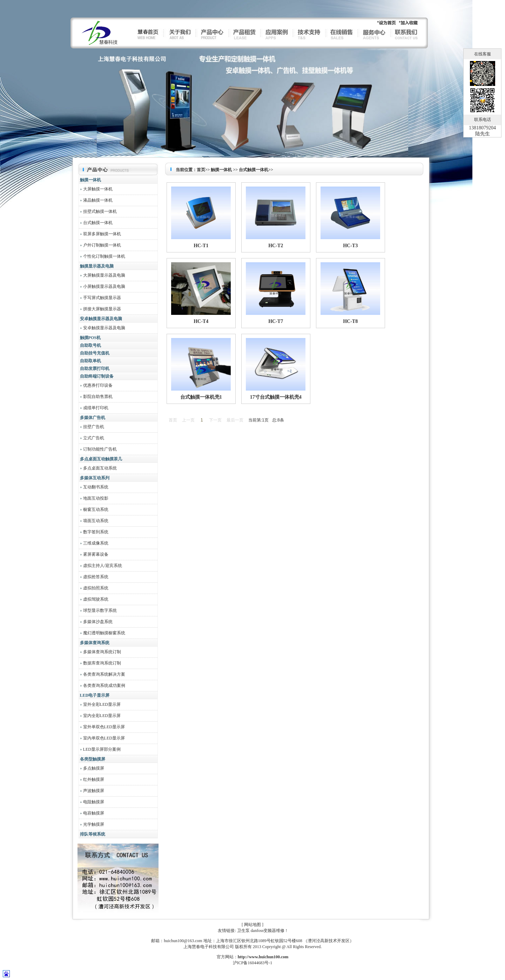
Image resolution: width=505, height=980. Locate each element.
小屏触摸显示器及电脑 (104, 286)
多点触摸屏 (93, 768)
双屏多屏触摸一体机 (102, 234)
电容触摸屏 (93, 813)
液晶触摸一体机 (97, 200)
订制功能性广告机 (99, 449)
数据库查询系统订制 (102, 663)
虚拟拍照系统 (95, 588)
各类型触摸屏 (93, 759)
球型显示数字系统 (99, 610)
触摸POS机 (90, 338)
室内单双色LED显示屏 (103, 738)
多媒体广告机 (93, 418)
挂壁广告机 (93, 427)
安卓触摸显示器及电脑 (101, 319)
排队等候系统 (93, 834)
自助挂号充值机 (95, 353)
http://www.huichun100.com (263, 957)
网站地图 (252, 925)
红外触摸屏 (93, 779)
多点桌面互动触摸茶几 (101, 459)
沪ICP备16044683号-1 (253, 963)
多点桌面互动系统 (99, 468)
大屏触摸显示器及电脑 (104, 275)
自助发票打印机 (95, 369)
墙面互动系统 (95, 521)
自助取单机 (90, 361)
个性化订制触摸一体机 (104, 256)
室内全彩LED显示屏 (101, 716)
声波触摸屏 (93, 791)
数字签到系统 (95, 532)
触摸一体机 (90, 180)
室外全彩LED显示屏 (101, 704)
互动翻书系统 (95, 487)
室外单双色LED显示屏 (103, 727)
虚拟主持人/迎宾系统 (102, 566)
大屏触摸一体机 (97, 189)
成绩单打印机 (95, 408)
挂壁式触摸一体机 (99, 211)
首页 (201, 170)
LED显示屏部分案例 (101, 749)
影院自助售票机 (97, 397)
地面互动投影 (95, 498)
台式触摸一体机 (97, 223)
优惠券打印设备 (97, 385)
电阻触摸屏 (93, 802)
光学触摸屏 (93, 824)
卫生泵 (243, 931)
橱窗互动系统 (95, 509)
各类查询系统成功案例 (104, 685)
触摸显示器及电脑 (97, 266)
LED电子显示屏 (95, 695)
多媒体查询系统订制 (102, 652)
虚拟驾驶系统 (95, 599)
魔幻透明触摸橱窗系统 (104, 633)
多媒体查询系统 (95, 643)
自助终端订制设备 (97, 376)
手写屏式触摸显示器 (102, 298)
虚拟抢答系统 (95, 577)
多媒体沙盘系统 (97, 622)
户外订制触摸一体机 (102, 245)
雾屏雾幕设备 (95, 554)
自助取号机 (90, 345)
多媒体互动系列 (95, 478)
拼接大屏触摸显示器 (102, 309)
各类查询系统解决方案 (104, 674)
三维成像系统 (95, 543)
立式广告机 (93, 438)
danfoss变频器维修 (268, 931)
